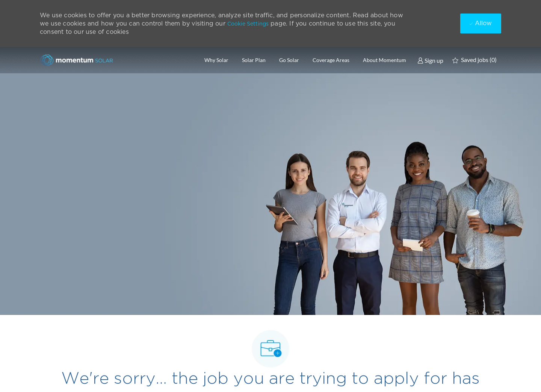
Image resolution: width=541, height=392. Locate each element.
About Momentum (385, 60)
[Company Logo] (77, 60)
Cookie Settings (248, 24)
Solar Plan (254, 60)
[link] (430, 60)
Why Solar (216, 60)
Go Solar (289, 60)
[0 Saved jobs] (475, 60)
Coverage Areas (331, 60)
